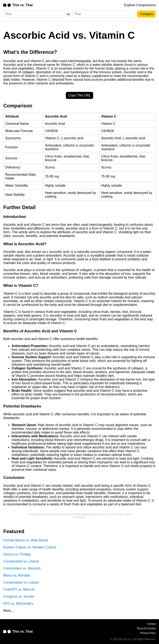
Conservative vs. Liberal (21, 561)
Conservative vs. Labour (21, 582)
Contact (151, 624)
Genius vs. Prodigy (17, 554)
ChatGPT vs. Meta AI (19, 589)
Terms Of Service (146, 628)
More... (8, 611)
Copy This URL (79, 95)
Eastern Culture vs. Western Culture (30, 547)
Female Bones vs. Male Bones (26, 540)
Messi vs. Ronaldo (17, 575)
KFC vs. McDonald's (18, 604)
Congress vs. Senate (19, 597)
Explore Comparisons (140, 5)
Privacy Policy (148, 633)
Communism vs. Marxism (22, 568)
